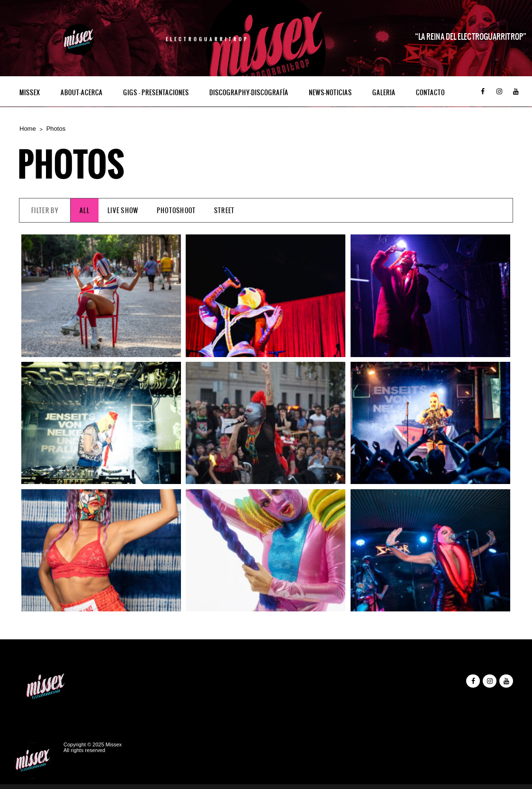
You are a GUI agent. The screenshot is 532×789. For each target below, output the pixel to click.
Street (225, 211)
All (85, 211)
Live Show (123, 211)
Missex (30, 93)
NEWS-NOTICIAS (330, 93)
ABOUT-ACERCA (82, 93)
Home (28, 129)
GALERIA (384, 93)
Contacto (430, 93)
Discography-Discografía (249, 93)
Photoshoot (176, 211)
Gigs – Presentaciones (156, 93)
